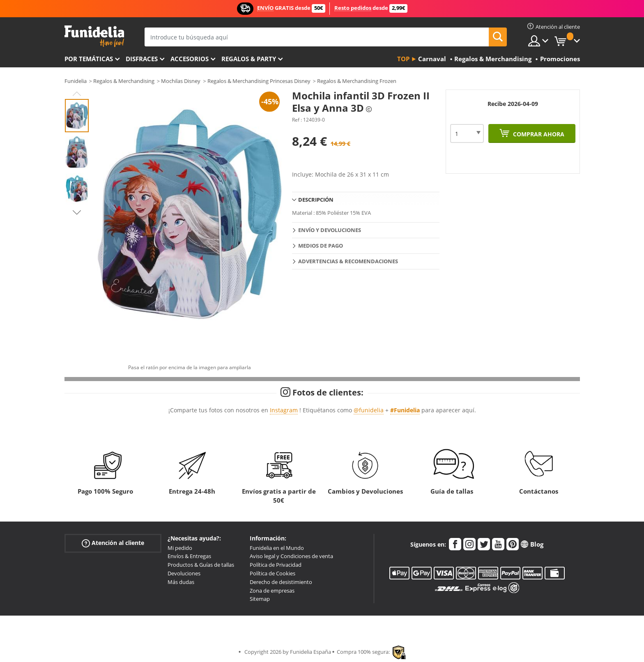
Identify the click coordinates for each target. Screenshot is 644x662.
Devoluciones (184, 573)
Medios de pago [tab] (321, 246)
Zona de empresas (272, 591)
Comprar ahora (538, 134)
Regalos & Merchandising (124, 81)
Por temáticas (89, 59)
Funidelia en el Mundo (277, 548)
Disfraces (142, 59)
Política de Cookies (273, 573)
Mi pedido (180, 548)
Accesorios (190, 59)
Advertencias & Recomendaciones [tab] (348, 261)
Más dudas (181, 582)
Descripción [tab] (316, 200)
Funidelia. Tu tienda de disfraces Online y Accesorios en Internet (94, 36)
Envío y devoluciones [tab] (330, 230)
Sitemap (260, 599)
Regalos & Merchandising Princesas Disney (259, 81)
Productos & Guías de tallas (201, 565)
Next (77, 212)
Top (403, 59)
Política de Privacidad (276, 565)
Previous (77, 94)
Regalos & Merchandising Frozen (357, 81)
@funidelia (369, 410)
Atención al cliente (113, 543)
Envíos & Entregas (189, 556)
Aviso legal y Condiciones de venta (291, 556)
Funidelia (76, 81)
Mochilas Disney (181, 81)
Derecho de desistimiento (281, 582)
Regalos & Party (249, 59)
